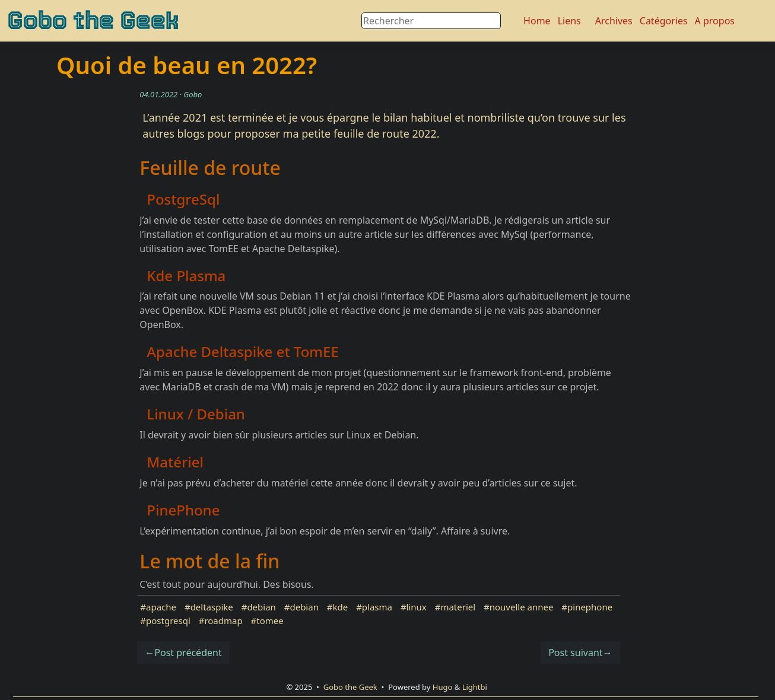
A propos (715, 21)
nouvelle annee (522, 607)
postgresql (168, 621)
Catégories (664, 21)
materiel (458, 607)
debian (261, 607)
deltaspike (212, 607)
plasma (377, 607)
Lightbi (475, 687)
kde (341, 607)
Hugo (443, 687)
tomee (270, 621)
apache (161, 607)
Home (537, 21)
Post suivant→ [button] (580, 653)
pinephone (590, 607)
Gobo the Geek (93, 21)
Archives (614, 21)
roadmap (223, 621)
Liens (569, 21)
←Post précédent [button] (183, 653)
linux (417, 607)
